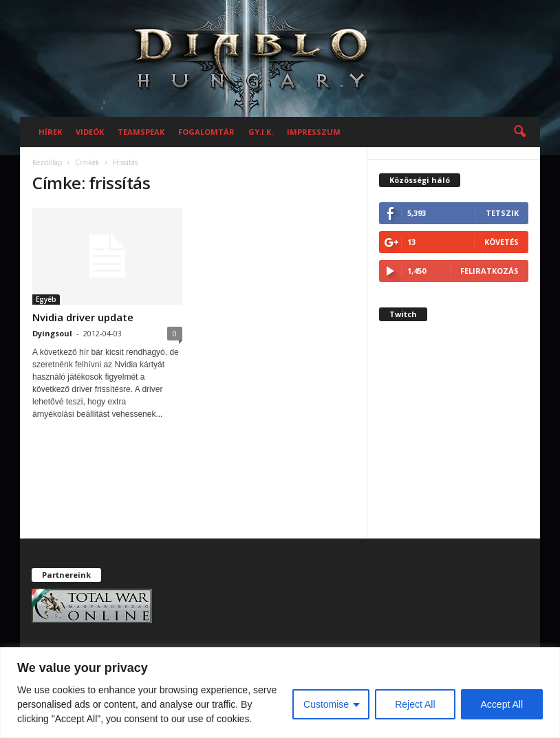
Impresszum (314, 132)
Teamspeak (141, 132)
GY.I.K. (261, 132)
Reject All (415, 704)
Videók (90, 132)
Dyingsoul (52, 333)
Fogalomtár (206, 132)
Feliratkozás (489, 271)
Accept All (502, 704)
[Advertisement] (454, 440)
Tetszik (502, 213)
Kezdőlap (47, 162)
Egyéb (46, 299)
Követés (502, 242)
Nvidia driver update (83, 317)
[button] (519, 132)
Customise (326, 704)
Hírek (50, 132)
